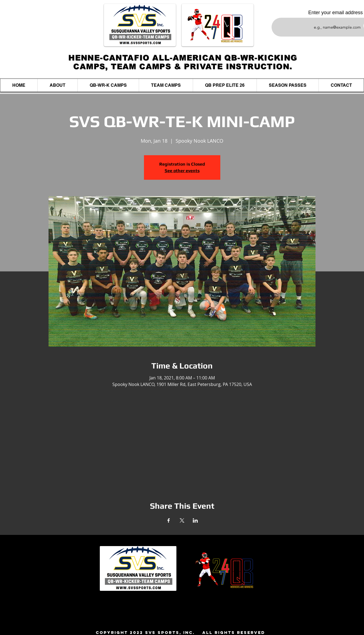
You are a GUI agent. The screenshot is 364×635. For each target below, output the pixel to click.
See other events (182, 171)
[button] (108, 85)
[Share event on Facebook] (169, 520)
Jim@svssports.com (207, 624)
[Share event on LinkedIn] (195, 520)
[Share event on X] (182, 520)
